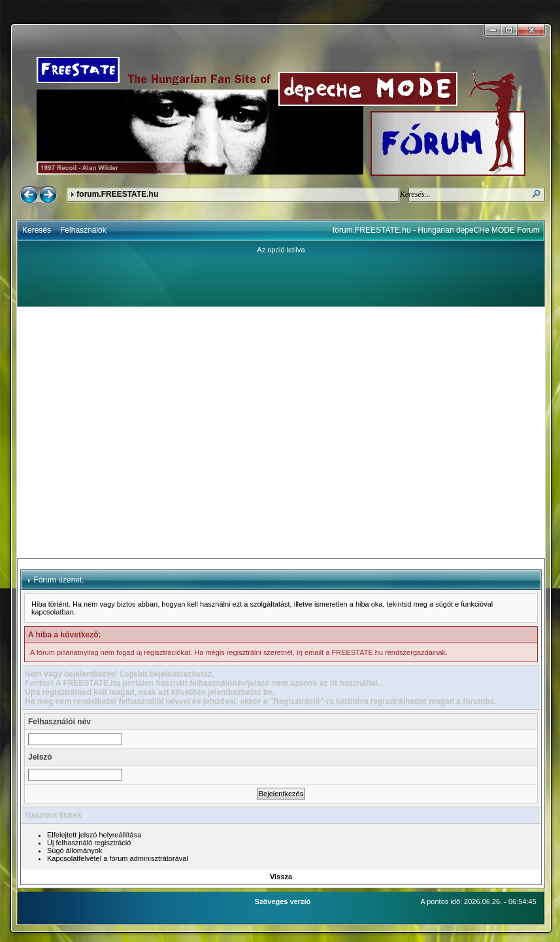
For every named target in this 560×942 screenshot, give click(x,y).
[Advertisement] (123, 432)
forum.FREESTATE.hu (117, 194)
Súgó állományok (74, 850)
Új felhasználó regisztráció (89, 843)
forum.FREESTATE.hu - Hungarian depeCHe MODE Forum (436, 230)
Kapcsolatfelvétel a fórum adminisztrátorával (118, 858)
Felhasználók (83, 230)
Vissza (281, 877)
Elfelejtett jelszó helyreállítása (94, 835)
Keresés (37, 230)
